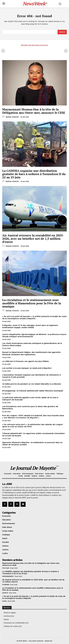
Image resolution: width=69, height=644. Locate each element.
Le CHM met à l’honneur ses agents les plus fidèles (26, 361)
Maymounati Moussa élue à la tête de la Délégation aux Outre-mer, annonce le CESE (34, 111)
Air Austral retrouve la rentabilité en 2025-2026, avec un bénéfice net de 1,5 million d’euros (33, 238)
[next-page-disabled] (66, 51)
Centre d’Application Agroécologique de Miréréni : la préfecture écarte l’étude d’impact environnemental (34, 335)
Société (5, 593)
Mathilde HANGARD (12, 117)
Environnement (8, 576)
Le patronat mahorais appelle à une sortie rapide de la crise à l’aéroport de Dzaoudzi (30, 399)
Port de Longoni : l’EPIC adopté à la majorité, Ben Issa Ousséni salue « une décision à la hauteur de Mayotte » (33, 417)
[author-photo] (4, 117)
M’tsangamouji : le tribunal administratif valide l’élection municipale (33, 391)
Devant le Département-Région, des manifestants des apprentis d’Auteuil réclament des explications (31, 353)
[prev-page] (3, 51)
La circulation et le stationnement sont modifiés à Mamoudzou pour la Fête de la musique (32, 303)
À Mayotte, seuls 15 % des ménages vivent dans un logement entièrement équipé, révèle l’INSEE (30, 326)
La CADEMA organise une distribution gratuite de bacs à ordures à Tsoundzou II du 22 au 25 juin (34, 174)
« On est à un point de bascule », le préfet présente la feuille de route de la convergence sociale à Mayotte (34, 317)
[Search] (62, 32)
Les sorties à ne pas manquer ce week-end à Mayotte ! (27, 368)
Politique (6, 568)
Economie (6, 585)
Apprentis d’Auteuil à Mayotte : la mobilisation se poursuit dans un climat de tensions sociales (32, 443)
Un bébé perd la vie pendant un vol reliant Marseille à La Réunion (32, 384)
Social (5, 601)
